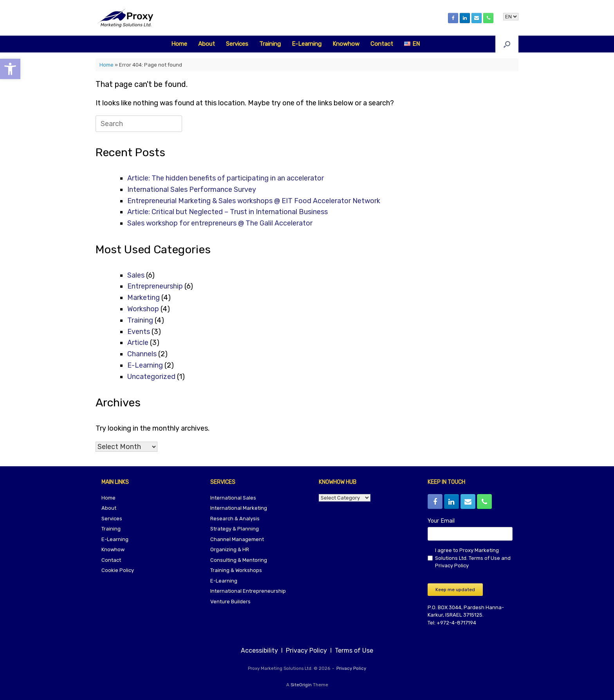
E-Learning (307, 44)
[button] (507, 44)
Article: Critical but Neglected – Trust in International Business (228, 212)
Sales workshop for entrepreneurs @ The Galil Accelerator (220, 223)
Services (237, 44)
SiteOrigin (301, 685)
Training (270, 44)
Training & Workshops (236, 570)
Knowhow (346, 44)
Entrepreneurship (155, 286)
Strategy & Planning (235, 529)
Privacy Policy (452, 566)
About (207, 44)
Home (179, 44)
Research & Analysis (235, 519)
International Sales (233, 498)
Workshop (143, 309)
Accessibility (260, 650)
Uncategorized (151, 377)
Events (139, 332)
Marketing (144, 298)
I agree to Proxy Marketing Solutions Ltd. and (473, 558)
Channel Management (237, 539)
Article (138, 343)
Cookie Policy (118, 570)
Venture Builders (230, 602)
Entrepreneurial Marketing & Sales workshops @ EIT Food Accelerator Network (254, 201)
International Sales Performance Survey (192, 189)
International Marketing (239, 508)
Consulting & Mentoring (239, 560)
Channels (142, 354)
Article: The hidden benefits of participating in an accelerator (226, 178)
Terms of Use (484, 558)
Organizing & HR (230, 549)
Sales (136, 275)
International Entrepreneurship (248, 591)
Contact (382, 44)
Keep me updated (455, 590)
